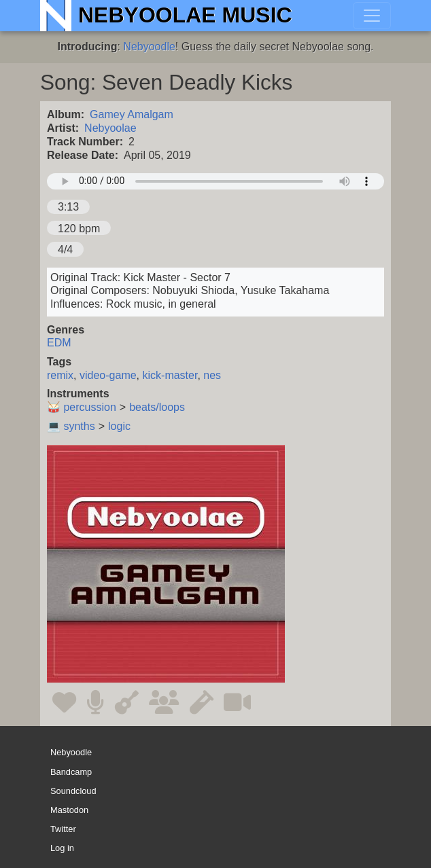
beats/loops (157, 407)
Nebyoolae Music (185, 15)
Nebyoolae (110, 128)
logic (119, 426)
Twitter (63, 829)
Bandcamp (71, 772)
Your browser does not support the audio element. (215, 181)
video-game (108, 375)
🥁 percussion (82, 407)
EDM (59, 343)
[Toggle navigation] (372, 16)
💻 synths (71, 426)
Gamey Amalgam (132, 114)
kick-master (170, 375)
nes (212, 375)
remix (60, 375)
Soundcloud (73, 791)
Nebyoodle (149, 47)
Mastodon (69, 810)
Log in (62, 848)
